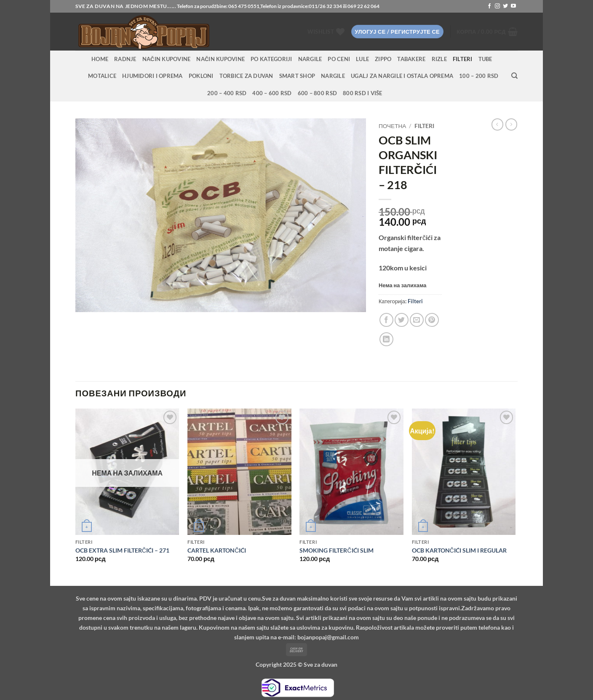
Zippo (383, 59)
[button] (397, 32)
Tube (485, 59)
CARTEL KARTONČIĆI (217, 550)
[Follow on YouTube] (513, 6)
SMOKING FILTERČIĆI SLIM (336, 550)
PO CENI (339, 59)
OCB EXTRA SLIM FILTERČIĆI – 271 (122, 550)
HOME (100, 59)
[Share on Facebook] (386, 320)
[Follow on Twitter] (505, 6)
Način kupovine (167, 59)
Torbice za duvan (246, 76)
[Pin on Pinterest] (432, 320)
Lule (362, 59)
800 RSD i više (363, 93)
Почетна (392, 126)
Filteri (463, 59)
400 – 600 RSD (272, 93)
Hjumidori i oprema (152, 76)
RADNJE (125, 59)
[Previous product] (511, 124)
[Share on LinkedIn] (386, 339)
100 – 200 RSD (479, 76)
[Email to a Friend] (417, 320)
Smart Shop (297, 76)
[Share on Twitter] (402, 320)
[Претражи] (514, 76)
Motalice (102, 76)
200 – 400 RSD (227, 93)
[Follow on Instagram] (497, 6)
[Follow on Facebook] (489, 6)
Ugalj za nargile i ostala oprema (402, 76)
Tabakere (411, 59)
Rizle (439, 59)
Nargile (333, 76)
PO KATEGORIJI (271, 59)
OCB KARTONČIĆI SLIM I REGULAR (459, 550)
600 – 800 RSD (317, 93)
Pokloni (201, 76)
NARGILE (310, 59)
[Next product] (497, 124)
